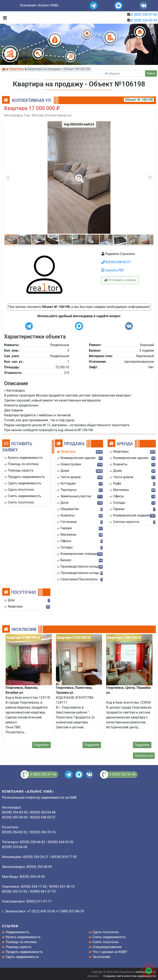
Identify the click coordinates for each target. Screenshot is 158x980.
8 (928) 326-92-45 (144, 20)
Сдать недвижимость (22, 957)
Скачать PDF (113, 270)
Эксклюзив (101, 957)
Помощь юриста (18, 947)
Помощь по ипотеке (21, 942)
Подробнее (41, 745)
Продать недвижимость (24, 952)
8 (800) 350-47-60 (144, 15)
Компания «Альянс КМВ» (39, 5)
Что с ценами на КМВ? (110, 952)
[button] (79, 176)
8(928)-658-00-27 (116, 262)
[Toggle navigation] (4, 18)
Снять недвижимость (109, 937)
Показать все (144, 756)
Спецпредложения (107, 947)
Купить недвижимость (23, 937)
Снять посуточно (106, 942)
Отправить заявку (120, 280)
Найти (151, 73)
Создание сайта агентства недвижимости (130, 976)
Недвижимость (18, 932)
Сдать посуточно (106, 932)
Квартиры (17, 69)
